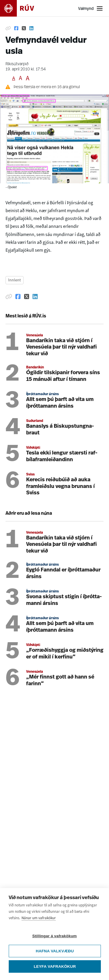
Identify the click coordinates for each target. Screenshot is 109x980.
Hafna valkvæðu (55, 951)
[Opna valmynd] (91, 8)
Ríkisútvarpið (17, 64)
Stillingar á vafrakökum (54, 936)
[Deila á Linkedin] (31, 28)
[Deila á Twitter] (24, 28)
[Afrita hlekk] (8, 28)
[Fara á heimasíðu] (22, 8)
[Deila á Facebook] (16, 28)
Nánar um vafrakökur (39, 918)
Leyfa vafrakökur (55, 966)
